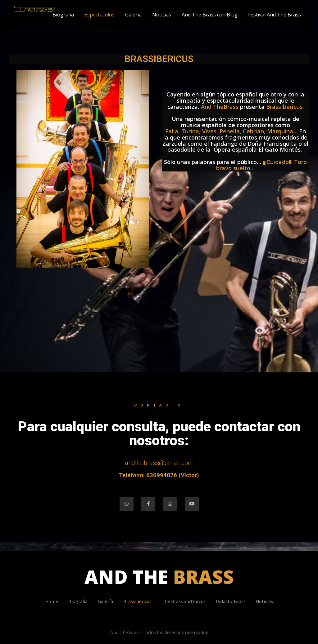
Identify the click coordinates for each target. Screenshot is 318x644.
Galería (133, 15)
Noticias (162, 15)
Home (52, 601)
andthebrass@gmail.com (159, 463)
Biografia (63, 15)
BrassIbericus (137, 601)
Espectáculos (100, 15)
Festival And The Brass (275, 15)
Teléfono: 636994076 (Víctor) (159, 475)
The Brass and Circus (184, 601)
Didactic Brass (231, 601)
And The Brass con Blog (210, 15)
